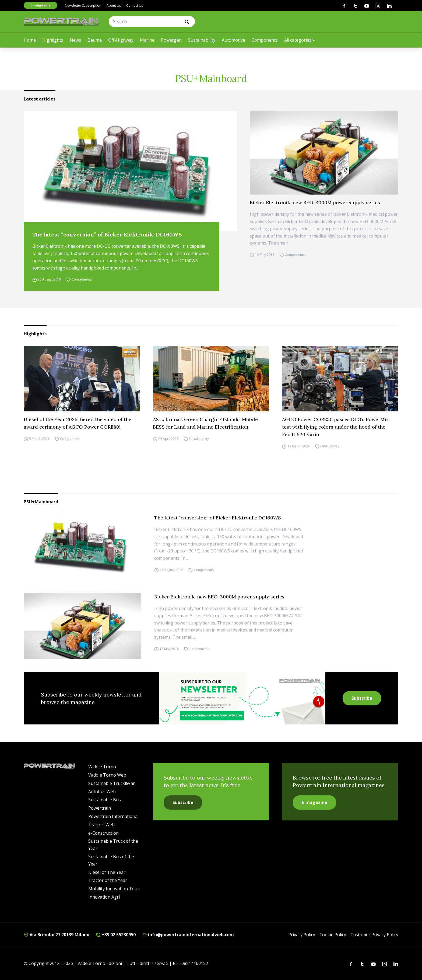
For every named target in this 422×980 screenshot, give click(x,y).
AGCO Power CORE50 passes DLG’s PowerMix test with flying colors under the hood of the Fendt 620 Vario (335, 427)
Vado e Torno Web (107, 775)
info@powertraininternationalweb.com (188, 935)
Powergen (171, 40)
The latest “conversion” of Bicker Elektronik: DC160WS (107, 234)
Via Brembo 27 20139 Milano (57, 935)
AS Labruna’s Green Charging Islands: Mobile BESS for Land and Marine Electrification (205, 423)
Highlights (53, 40)
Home (30, 40)
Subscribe (362, 698)
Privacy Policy (302, 935)
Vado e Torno (102, 767)
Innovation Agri (104, 897)
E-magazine (41, 5)
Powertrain (100, 808)
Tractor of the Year (108, 880)
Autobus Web (102, 792)
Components (265, 40)
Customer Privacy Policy (374, 935)
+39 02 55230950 (116, 935)
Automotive (233, 40)
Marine (147, 40)
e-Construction (103, 833)
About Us (114, 6)
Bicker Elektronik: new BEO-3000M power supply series (315, 202)
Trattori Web (101, 825)
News (75, 40)
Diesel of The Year (107, 872)
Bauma (95, 40)
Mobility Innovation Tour (114, 889)
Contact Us (135, 6)
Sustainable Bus (105, 800)
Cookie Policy (333, 935)
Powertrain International (113, 816)
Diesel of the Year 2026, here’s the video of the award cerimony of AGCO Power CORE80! (78, 423)
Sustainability (202, 40)
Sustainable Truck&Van (112, 783)
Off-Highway (121, 40)
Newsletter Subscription (83, 6)
